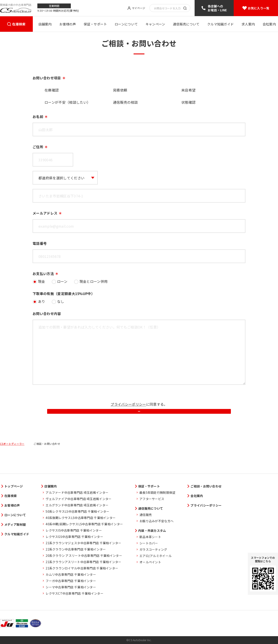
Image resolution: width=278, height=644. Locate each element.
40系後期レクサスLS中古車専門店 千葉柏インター (81, 518)
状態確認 (188, 102)
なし (61, 301)
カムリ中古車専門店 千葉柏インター (71, 574)
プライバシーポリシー (128, 404)
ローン (62, 281)
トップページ (14, 486)
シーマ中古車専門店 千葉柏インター (71, 587)
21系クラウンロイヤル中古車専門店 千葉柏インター (82, 568)
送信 (139, 425)
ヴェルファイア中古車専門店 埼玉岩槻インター (79, 499)
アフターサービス (152, 499)
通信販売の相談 (125, 102)
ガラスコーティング (153, 549)
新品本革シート (150, 537)
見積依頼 (120, 90)
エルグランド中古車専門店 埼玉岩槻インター (77, 505)
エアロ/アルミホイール (156, 556)
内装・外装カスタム (152, 531)
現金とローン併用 (94, 281)
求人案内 (248, 24)
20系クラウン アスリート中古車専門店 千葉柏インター (84, 556)
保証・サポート (95, 24)
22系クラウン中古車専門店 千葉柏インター (76, 549)
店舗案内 (45, 24)
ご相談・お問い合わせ (206, 486)
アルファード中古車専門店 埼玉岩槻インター (77, 492)
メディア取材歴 (15, 524)
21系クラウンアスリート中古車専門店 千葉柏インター (83, 562)
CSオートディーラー (12, 464)
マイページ (138, 8)
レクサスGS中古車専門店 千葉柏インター (74, 537)
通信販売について (186, 24)
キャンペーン (155, 24)
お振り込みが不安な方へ (156, 521)
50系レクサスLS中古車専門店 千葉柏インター (77, 511)
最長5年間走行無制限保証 (157, 492)
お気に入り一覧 (259, 8)
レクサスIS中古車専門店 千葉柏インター (74, 530)
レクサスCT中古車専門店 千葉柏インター (74, 593)
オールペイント (150, 562)
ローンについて (126, 24)
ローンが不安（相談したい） (67, 102)
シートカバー (149, 543)
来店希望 (188, 90)
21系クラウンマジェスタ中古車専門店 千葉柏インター (83, 543)
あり (42, 301)
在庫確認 (52, 90)
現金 (42, 281)
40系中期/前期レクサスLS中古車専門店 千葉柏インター (84, 524)
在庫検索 (19, 24)
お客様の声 (68, 24)
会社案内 (269, 24)
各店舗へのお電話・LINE (217, 8)
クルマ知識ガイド (220, 24)
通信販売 (146, 515)
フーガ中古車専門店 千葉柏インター (71, 581)
